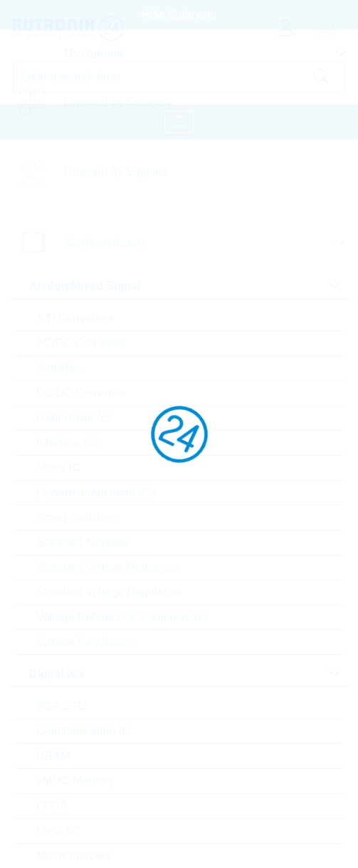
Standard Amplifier (83, 542)
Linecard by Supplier (116, 172)
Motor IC (58, 467)
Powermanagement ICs (96, 492)
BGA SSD (61, 706)
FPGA (52, 806)
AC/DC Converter (80, 343)
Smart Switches (76, 517)
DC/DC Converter (81, 393)
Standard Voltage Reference (108, 567)
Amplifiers (61, 368)
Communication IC (83, 731)
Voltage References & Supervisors (123, 617)
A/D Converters (75, 318)
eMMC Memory (75, 781)
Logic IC (57, 831)
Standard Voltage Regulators (109, 592)
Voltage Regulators (84, 642)
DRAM (53, 756)
